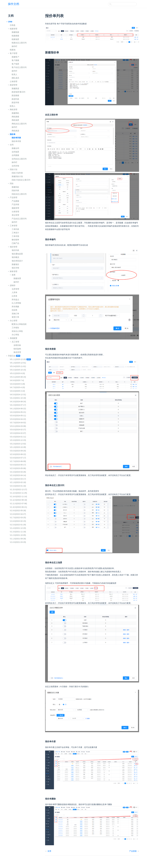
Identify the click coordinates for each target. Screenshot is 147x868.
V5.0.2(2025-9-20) (17, 373)
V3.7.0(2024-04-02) (18, 423)
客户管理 (14, 53)
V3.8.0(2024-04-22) (18, 419)
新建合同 (15, 148)
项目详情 (15, 268)
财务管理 (14, 271)
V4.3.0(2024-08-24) (18, 402)
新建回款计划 (17, 176)
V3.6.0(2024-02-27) (18, 430)
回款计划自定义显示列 (21, 180)
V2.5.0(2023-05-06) (18, 468)
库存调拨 (15, 307)
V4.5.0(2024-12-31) (18, 395)
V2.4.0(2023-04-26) (18, 472)
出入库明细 (16, 303)
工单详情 (15, 236)
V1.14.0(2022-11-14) (18, 496)
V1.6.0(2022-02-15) (18, 521)
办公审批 (15, 335)
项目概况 (15, 257)
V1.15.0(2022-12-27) (18, 489)
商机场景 (15, 120)
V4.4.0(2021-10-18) (18, 398)
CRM (10, 22)
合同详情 (15, 166)
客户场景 (15, 64)
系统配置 (14, 338)
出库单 (14, 296)
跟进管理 (14, 85)
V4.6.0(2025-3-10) (17, 391)
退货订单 (15, 317)
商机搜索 (15, 117)
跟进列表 (15, 99)
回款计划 (14, 169)
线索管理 (14, 29)
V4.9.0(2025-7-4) (17, 380)
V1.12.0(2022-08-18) (18, 500)
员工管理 (15, 342)
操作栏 (14, 46)
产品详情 (15, 204)
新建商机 (15, 113)
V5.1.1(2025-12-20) (18, 359)
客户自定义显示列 (19, 67)
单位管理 (15, 215)
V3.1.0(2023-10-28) (18, 447)
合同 (12, 145)
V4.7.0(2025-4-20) (17, 387)
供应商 (14, 310)
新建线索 (15, 32)
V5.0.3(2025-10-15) (18, 370)
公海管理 (14, 81)
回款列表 (15, 190)
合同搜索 (15, 155)
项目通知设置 (17, 254)
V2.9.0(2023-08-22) (18, 454)
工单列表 (15, 229)
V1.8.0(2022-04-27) (18, 514)
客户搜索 (15, 60)
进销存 (13, 285)
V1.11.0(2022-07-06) (18, 504)
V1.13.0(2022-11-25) (18, 493)
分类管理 (15, 212)
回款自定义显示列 (19, 194)
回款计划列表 (17, 173)
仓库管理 (15, 289)
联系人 (14, 74)
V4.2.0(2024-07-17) (18, 405)
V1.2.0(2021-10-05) (18, 535)
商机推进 (15, 131)
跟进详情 (15, 102)
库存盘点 (15, 300)
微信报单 (15, 240)
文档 (11, 16)
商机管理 (14, 110)
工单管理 (14, 226)
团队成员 (15, 78)
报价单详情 (16, 141)
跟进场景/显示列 (18, 92)
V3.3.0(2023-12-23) (18, 440)
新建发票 (17, 278)
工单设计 (15, 233)
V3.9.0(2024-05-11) (18, 416)
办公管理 (14, 321)
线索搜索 (15, 36)
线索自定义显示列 (19, 43)
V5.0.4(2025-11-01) (18, 366)
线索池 (13, 50)
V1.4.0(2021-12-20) (18, 528)
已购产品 (15, 243)
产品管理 (14, 197)
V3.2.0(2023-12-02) (18, 444)
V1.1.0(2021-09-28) (18, 539)
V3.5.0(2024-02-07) (18, 433)
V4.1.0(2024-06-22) (18, 409)
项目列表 (15, 250)
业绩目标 (17, 345)
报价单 (13, 134)
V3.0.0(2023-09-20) (18, 451)
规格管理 (15, 208)
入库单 (14, 292)
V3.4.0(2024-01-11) (18, 437)
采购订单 (15, 314)
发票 (14, 275)
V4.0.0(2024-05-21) (18, 412)
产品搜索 (15, 201)
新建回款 (15, 187)
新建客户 (15, 57)
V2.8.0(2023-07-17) (18, 458)
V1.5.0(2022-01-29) (18, 525)
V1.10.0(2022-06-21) (18, 507)
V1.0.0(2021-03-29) (18, 542)
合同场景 (15, 152)
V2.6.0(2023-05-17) (18, 465)
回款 (12, 183)
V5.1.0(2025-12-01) (18, 363)
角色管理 (17, 352)
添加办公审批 (17, 331)
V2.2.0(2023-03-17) (18, 479)
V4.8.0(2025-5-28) (17, 384)
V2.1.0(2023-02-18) (18, 482)
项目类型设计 (17, 261)
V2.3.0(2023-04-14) (18, 475)
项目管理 (14, 247)
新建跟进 (15, 88)
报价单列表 (16, 138)
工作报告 (15, 328)
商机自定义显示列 (19, 124)
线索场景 (15, 39)
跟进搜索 (15, 95)
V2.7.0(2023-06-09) (18, 461)
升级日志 (12, 356)
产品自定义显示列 (19, 219)
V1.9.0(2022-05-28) (18, 511)
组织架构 (17, 349)
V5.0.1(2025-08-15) (18, 377)
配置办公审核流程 (19, 324)
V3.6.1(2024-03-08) (18, 426)
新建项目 (15, 264)
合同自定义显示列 (19, 159)
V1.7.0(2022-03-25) (18, 518)
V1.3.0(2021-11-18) (18, 532)
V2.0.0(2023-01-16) (18, 486)
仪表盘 (13, 25)
